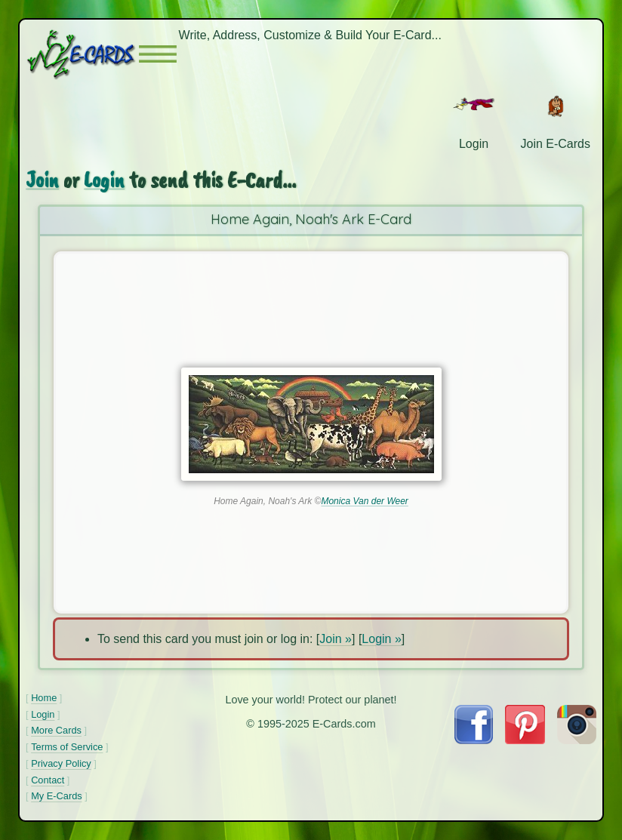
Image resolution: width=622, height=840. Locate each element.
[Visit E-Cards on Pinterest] (525, 740)
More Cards (56, 730)
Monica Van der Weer (364, 501)
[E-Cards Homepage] (82, 54)
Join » (336, 639)
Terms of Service (67, 747)
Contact (48, 780)
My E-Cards (57, 796)
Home (44, 698)
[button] (158, 54)
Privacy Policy (61, 763)
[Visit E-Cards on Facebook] (474, 740)
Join (42, 180)
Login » (382, 639)
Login (104, 180)
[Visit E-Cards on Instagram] (577, 740)
